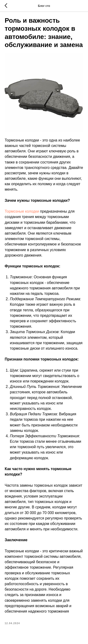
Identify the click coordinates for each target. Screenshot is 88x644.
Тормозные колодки (22, 211)
